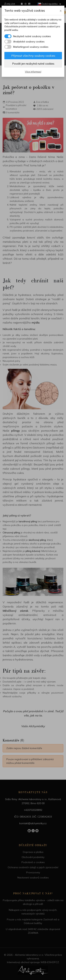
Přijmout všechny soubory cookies (33, 56)
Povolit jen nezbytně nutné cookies (33, 64)
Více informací (33, 72)
